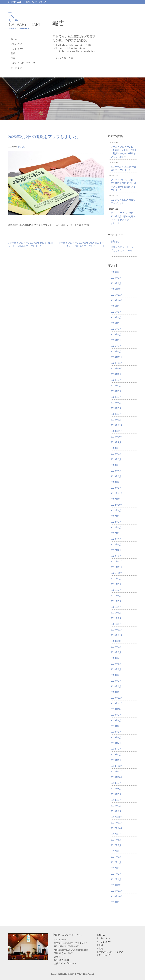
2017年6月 (116, 851)
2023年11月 (117, 431)
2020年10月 (117, 641)
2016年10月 (117, 896)
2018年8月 (116, 789)
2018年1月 (116, 811)
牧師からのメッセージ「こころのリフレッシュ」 (122, 251)
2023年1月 (116, 488)
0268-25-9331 (15, 2)
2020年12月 (117, 630)
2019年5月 (116, 738)
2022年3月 (116, 545)
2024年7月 (116, 386)
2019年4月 (116, 743)
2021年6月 (116, 596)
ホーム (14, 39)
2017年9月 (116, 834)
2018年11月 (117, 772)
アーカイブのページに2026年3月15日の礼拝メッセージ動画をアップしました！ (123, 218)
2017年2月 (116, 874)
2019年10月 (117, 709)
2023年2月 (116, 482)
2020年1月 (116, 692)
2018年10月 (117, 777)
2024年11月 (117, 363)
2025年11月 (117, 295)
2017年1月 (116, 879)
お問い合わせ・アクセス (35, 2)
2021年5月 (116, 601)
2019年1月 (116, 760)
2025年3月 (116, 340)
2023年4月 (116, 471)
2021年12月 (117, 562)
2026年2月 (116, 283)
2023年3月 (116, 476)
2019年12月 (117, 698)
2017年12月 (117, 817)
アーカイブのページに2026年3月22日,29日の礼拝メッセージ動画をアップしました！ (124, 185)
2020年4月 (116, 675)
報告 (13, 58)
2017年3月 (116, 868)
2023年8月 (116, 448)
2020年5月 (116, 669)
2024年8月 (116, 380)
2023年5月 (116, 465)
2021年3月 (116, 613)
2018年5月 (116, 794)
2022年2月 (116, 550)
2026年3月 (116, 278)
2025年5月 (116, 329)
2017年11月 (117, 823)
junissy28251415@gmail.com (73, 950)
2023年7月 (116, 454)
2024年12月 (117, 357)
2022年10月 (117, 505)
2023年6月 (116, 459)
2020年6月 (116, 664)
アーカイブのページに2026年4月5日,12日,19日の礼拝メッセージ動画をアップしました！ (123, 152)
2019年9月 (116, 715)
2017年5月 (116, 857)
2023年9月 (116, 442)
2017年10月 (117, 828)
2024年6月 (116, 391)
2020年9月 (116, 647)
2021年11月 (117, 567)
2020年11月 (117, 635)
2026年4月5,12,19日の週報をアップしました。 (123, 168)
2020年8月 (116, 652)
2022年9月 (116, 511)
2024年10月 (117, 369)
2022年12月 (117, 493)
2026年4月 (116, 272)
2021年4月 (116, 607)
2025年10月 (117, 300)
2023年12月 (117, 425)
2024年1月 (116, 420)
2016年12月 (117, 885)
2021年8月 (116, 584)
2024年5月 (116, 397)
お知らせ (21, 147)
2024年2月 (116, 414)
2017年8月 (116, 840)
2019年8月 (116, 721)
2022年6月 (116, 528)
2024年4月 (116, 403)
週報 (13, 53)
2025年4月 (116, 335)
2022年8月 (116, 516)
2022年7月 (116, 522)
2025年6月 (116, 323)
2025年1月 (116, 352)
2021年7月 (116, 590)
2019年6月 (116, 732)
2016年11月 (117, 891)
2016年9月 (116, 902)
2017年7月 (116, 845)
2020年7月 (116, 658)
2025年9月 (116, 306)
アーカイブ (16, 68)
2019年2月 (116, 755)
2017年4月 (116, 862)
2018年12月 (117, 766)
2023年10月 (117, 437)
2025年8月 (116, 312)
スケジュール (17, 49)
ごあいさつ (16, 44)
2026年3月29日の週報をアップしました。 (123, 202)
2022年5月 (116, 533)
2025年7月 (116, 318)
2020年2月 (116, 686)
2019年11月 (117, 703)
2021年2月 (116, 618)
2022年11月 (117, 499)
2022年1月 (116, 556)
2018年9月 (116, 783)
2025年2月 (116, 346)
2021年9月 (116, 579)
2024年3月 (116, 408)
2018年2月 (116, 806)
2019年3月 (116, 749)
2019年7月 (116, 726)
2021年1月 (116, 624)
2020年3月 (116, 681)
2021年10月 (117, 573)
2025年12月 (117, 289)
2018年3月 (116, 800)
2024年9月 (116, 374)
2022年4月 (116, 539)
